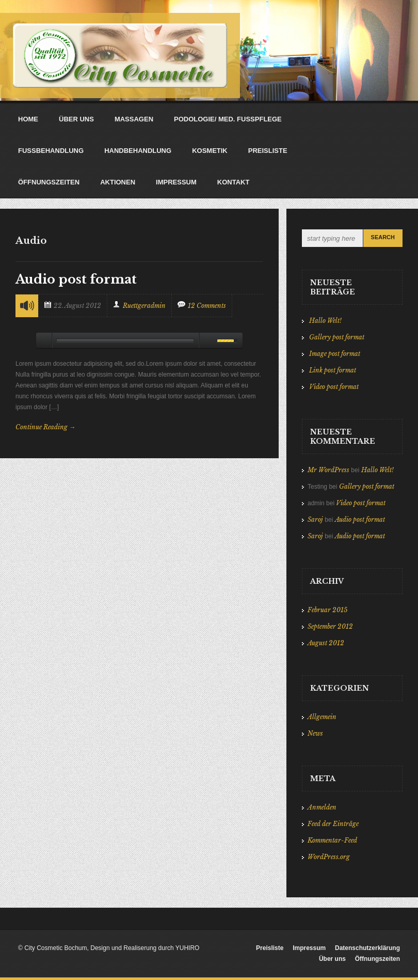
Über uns (332, 959)
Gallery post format (337, 337)
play (44, 340)
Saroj (315, 519)
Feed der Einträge (333, 824)
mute (206, 340)
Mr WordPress (328, 470)
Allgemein (322, 717)
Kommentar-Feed (332, 840)
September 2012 (330, 626)
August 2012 (326, 643)
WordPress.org (329, 857)
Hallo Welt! (325, 321)
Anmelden (322, 807)
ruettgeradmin (144, 306)
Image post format (335, 354)
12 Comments (207, 306)
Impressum (309, 948)
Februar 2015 (327, 610)
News (315, 733)
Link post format (333, 370)
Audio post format (76, 279)
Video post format (334, 387)
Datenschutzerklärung (367, 948)
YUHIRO (188, 948)
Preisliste (270, 948)
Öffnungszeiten (377, 959)
